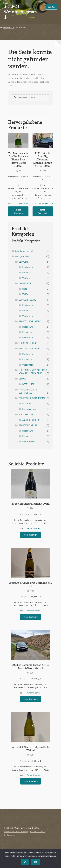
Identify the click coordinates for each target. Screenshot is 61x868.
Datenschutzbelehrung (16, 832)
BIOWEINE (24, 262)
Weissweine (29, 365)
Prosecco (27, 404)
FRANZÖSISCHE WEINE (30, 321)
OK (25, 862)
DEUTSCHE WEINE (27, 300)
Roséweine (28, 267)
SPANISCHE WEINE (28, 425)
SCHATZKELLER (26, 415)
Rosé (25, 289)
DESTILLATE (29, 384)
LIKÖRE (23, 379)
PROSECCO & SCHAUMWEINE (32, 398)
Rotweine (27, 311)
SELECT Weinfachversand (20, 12)
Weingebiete (22, 256)
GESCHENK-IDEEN (27, 343)
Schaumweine (29, 409)
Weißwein (27, 278)
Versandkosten (21, 203)
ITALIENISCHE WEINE (30, 349)
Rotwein (27, 273)
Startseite (8, 28)
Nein (35, 862)
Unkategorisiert (24, 251)
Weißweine (28, 316)
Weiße (25, 294)
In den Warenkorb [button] (18, 211)
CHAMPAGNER (25, 283)
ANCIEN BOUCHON (31, 420)
